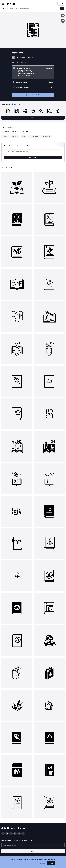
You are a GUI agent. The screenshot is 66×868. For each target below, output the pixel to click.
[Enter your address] (33, 845)
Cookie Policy (30, 860)
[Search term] (34, 9)
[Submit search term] (62, 9)
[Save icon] (63, 15)
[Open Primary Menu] (3, 4)
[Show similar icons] (63, 21)
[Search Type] (4, 9)
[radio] (33, 72)
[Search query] (33, 152)
